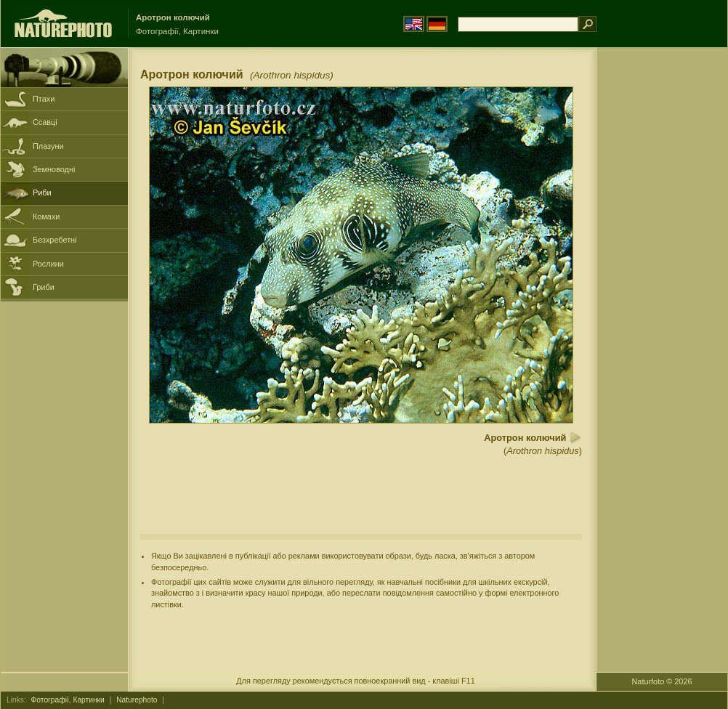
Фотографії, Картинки (68, 700)
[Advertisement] (662, 280)
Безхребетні (55, 240)
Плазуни (48, 146)
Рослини (48, 264)
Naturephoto (137, 700)
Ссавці (45, 122)
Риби (42, 193)
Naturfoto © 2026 (662, 681)
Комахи (46, 216)
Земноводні (54, 169)
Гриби (44, 287)
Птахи (44, 99)
